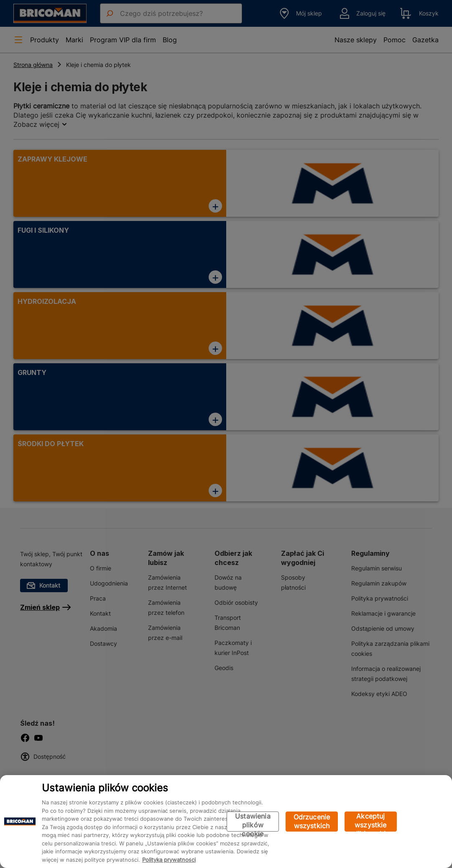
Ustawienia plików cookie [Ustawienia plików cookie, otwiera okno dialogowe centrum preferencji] (253, 822)
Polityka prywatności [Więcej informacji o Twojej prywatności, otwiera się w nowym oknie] (169, 860)
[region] (226, 822)
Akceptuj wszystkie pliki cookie (371, 822)
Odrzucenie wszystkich (312, 821)
